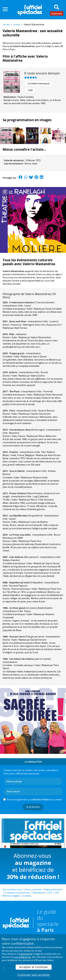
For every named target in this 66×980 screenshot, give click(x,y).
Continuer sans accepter (34, 975)
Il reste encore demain (42, 73)
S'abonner (57, 13)
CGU (57, 893)
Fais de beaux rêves (20, 430)
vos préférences (23, 957)
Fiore (12, 411)
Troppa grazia (17, 353)
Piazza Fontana (18, 493)
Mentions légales (11, 896)
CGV (50, 893)
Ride (12, 334)
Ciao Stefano (16, 557)
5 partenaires (26, 954)
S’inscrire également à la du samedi (34, 799)
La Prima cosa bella (20, 535)
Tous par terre (17, 637)
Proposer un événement (18, 893)
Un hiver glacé (17, 608)
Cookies (27, 896)
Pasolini (14, 452)
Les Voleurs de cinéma (21, 659)
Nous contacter (34, 889)
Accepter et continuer (34, 967)
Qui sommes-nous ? (13, 889)
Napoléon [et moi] (19, 582)
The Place (14, 391)
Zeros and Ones (18, 321)
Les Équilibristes (18, 516)
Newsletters (39, 893)
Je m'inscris (33, 807)
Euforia (13, 372)
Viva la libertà (17, 471)
